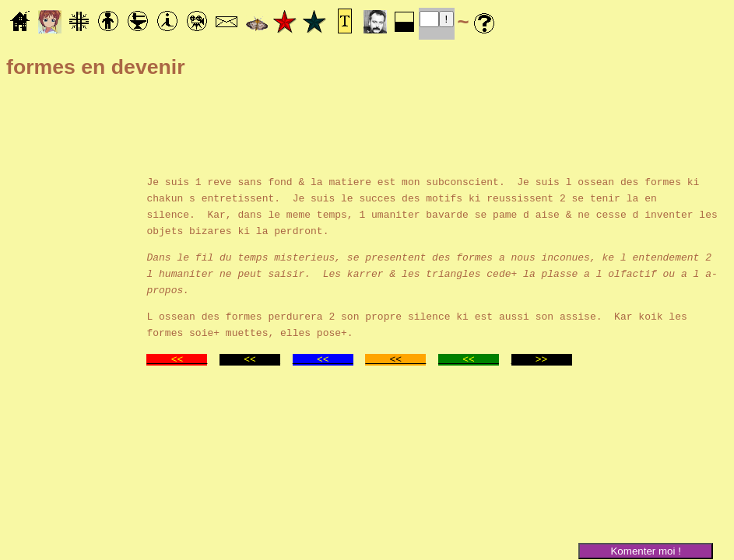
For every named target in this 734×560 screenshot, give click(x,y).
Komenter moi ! (645, 551)
